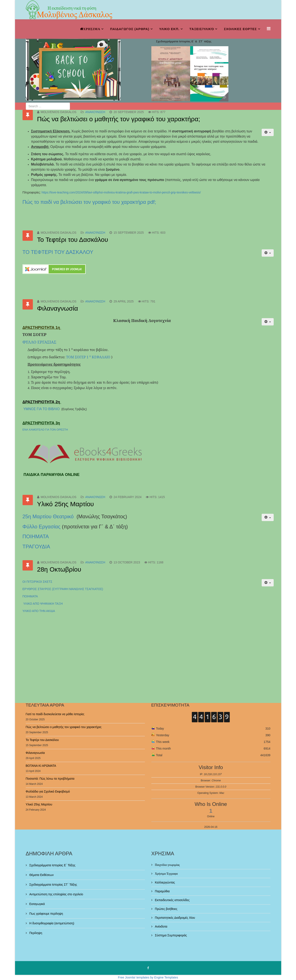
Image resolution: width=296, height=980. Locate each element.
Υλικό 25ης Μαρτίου (66, 504)
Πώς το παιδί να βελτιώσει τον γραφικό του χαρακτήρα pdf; (89, 202)
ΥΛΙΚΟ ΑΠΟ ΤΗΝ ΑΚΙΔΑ (39, 611)
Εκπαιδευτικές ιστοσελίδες (172, 900)
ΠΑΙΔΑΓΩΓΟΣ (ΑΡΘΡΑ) (130, 29)
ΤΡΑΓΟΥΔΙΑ (36, 547)
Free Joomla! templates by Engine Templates (148, 977)
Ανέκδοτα (161, 926)
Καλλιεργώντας (165, 882)
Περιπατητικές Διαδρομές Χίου (175, 918)
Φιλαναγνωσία (58, 308)
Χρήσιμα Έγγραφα (166, 874)
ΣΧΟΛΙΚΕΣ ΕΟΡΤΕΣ (240, 29)
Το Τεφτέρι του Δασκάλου (73, 240)
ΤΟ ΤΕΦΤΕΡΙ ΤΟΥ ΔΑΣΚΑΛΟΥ (58, 252)
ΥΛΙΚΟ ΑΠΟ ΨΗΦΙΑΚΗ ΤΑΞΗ (43, 604)
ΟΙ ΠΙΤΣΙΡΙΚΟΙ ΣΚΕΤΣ (37, 582)
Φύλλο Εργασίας (42, 527)
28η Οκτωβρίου (59, 569)
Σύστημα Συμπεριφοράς (171, 935)
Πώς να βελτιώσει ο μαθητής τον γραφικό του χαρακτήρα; (119, 119)
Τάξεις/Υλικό (202, 29)
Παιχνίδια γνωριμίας (167, 865)
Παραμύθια (162, 891)
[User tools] (268, 132)
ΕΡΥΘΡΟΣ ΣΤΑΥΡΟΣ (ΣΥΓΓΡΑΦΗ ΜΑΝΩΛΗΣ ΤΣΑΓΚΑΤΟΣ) (63, 589)
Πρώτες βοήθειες (166, 909)
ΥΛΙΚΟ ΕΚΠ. (169, 29)
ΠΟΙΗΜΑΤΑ (36, 536)
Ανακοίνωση (95, 112)
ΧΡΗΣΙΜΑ (92, 29)
